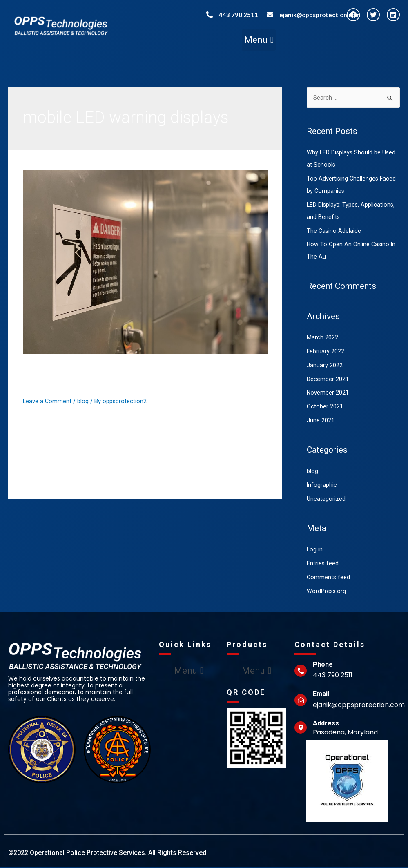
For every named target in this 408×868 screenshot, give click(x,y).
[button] (259, 40)
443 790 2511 (239, 15)
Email (321, 695)
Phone (323, 665)
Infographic (322, 486)
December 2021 (328, 380)
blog (84, 401)
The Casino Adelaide (334, 232)
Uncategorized (326, 500)
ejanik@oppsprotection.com (320, 15)
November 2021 (328, 393)
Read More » (40, 473)
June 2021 (321, 421)
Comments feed (329, 578)
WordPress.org (327, 592)
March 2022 (322, 338)
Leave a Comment (48, 401)
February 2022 (326, 352)
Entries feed (323, 564)
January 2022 (325, 366)
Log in (315, 550)
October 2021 (325, 407)
